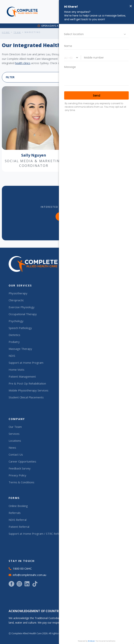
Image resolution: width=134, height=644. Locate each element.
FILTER (10, 77)
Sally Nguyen (34, 155)
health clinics (23, 63)
